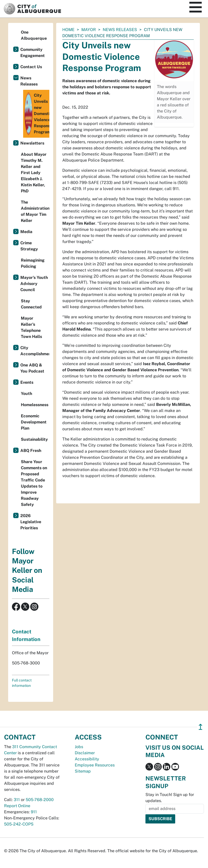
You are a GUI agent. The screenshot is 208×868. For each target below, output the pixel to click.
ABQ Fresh (31, 451)
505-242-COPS (19, 824)
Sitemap (83, 771)
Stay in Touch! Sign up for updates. (170, 798)
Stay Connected (31, 304)
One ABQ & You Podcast (32, 368)
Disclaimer (85, 753)
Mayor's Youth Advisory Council (34, 284)
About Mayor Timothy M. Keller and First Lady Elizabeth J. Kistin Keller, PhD (34, 173)
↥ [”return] (200, 727)
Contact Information (26, 635)
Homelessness (35, 405)
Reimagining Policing (33, 263)
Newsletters (32, 143)
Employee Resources (95, 765)
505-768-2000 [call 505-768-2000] (40, 800)
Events (27, 382)
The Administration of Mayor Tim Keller (35, 211)
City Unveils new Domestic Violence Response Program (37, 114)
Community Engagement (33, 53)
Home (68, 30)
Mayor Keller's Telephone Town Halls (31, 327)
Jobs (79, 747)
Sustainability (34, 439)
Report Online (17, 806)
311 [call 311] (17, 800)
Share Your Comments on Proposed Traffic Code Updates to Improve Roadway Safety (34, 483)
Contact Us (31, 67)
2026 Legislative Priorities (31, 522)
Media (26, 232)
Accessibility (87, 759)
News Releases (120, 30)
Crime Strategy (29, 246)
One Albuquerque (34, 35)
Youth (26, 394)
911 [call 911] (34, 812)
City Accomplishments (35, 351)
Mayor (89, 30)
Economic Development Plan (34, 422)
